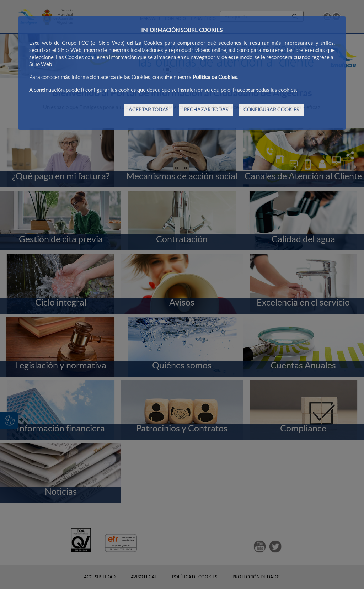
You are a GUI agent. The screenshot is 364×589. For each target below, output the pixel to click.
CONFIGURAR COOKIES (271, 110)
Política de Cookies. (215, 77)
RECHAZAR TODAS (206, 110)
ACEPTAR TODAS (149, 110)
